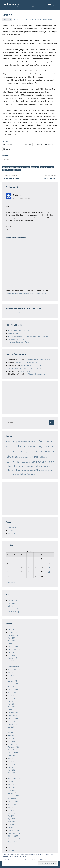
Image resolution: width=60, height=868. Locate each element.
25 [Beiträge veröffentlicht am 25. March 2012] (49, 572)
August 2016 (13, 658)
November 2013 (14, 715)
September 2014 (14, 692)
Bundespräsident (9, 167)
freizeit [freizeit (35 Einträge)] (9, 446)
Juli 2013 (11, 727)
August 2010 (13, 807)
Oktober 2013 (13, 718)
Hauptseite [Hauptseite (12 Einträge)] (8, 452)
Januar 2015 (12, 681)
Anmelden (12, 603)
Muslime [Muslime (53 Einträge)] (17, 462)
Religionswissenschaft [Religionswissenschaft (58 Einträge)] (24, 466)
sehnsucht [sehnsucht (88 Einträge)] (11, 470)
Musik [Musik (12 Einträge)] (39, 457)
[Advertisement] (21, 397)
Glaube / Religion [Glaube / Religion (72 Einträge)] (37, 446)
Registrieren (13, 600)
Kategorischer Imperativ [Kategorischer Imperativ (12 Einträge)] (30, 452)
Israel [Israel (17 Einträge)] (19, 452)
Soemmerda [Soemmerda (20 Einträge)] (24, 470)
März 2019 (12, 641)
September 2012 (14, 756)
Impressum (12, 528)
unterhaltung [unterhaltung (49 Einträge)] (21, 474)
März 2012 (12, 773)
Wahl (19, 170)
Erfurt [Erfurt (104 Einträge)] (42, 441)
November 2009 (14, 833)
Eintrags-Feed (13, 606)
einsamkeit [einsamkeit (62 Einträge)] (33, 441)
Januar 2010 (13, 827)
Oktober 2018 (13, 646)
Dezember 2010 (14, 796)
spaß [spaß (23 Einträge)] (34, 470)
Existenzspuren (11, 4)
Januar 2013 (12, 744)
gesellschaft (44, 167)
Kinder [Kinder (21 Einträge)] (38, 452)
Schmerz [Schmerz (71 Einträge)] (39, 466)
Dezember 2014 (14, 684)
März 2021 (12, 629)
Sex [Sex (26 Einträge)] (19, 470)
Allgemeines (7, 19)
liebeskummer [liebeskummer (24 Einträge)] (24, 457)
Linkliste (11, 530)
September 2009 (14, 839)
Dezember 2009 (14, 830)
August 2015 (13, 672)
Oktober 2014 (13, 690)
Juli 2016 (11, 661)
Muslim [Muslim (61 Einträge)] (45, 457)
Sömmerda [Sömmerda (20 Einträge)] (48, 470)
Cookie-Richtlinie (50, 860)
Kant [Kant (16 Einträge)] (22, 452)
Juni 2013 (12, 730)
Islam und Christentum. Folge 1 (19, 342)
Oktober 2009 (13, 836)
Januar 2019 (12, 644)
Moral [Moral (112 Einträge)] (35, 457)
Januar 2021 (13, 632)
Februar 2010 (13, 824)
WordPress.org (14, 612)
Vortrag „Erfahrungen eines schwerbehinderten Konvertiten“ (30, 336)
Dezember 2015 (14, 667)
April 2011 (12, 784)
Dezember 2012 (14, 747)
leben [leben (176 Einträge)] (9, 456)
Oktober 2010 (13, 802)
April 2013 (12, 735)
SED (14, 170)
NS (4, 170)
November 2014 (14, 687)
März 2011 (12, 787)
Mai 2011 (11, 781)
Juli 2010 (11, 810)
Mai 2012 (11, 767)
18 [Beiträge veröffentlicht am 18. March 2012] (49, 567)
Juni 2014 (12, 698)
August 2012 (13, 758)
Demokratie (35, 167)
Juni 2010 (12, 813)
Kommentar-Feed (15, 609)
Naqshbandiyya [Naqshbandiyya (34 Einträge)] (27, 462)
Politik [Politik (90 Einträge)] (50, 462)
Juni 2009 (12, 847)
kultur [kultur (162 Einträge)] (44, 451)
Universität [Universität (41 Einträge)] (10, 474)
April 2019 (12, 638)
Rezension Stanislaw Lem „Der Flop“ (41, 360)
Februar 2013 (13, 741)
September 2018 (14, 649)
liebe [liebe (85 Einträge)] (16, 457)
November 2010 (14, 799)
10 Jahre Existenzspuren (37, 374)
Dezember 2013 (14, 712)
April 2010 (12, 819)
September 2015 (14, 669)
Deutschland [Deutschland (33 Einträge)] (22, 442)
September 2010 (14, 804)
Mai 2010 (11, 816)
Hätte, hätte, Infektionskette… (19, 330)
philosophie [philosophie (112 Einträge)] (40, 461)
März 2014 (12, 707)
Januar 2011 (12, 793)
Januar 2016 (12, 664)
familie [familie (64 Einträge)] (49, 441)
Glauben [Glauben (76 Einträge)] (50, 446)
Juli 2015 (11, 675)
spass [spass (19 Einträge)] (30, 470)
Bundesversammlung (23, 167)
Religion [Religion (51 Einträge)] (9, 466)
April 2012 (12, 770)
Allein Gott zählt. (14, 333)
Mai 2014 (11, 701)
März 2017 (12, 652)
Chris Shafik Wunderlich (33, 19)
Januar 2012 (13, 776)
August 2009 (13, 842)
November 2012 (14, 750)
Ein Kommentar (48, 19)
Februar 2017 (13, 655)
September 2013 (14, 721)
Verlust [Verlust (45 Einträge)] (30, 474)
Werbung (11, 533)
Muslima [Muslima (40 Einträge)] (9, 462)
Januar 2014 (13, 710)
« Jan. (8, 582)
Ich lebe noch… (26, 371)
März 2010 (12, 822)
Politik (9, 170)
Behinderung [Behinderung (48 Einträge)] (12, 441)
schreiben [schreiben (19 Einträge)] (47, 466)
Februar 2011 (13, 790)
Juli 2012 (11, 761)
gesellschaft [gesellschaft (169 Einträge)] (20, 446)
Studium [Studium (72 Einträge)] (40, 470)
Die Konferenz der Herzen (17, 339)
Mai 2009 (11, 850)
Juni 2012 (12, 764)
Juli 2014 (11, 695)
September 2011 (14, 779)
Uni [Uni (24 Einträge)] (53, 470)
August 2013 (13, 724)
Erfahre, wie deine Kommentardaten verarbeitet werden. (26, 294)
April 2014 (12, 704)
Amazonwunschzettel (14, 313)
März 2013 (12, 738)
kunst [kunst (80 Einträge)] (51, 451)
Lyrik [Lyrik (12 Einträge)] (30, 457)
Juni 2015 (12, 678)
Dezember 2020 (14, 635)
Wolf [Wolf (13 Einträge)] (35, 474)
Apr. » (13, 582)
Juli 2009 (11, 845)
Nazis (52, 167)
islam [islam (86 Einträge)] (14, 451)
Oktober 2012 (13, 753)
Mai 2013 (11, 733)
